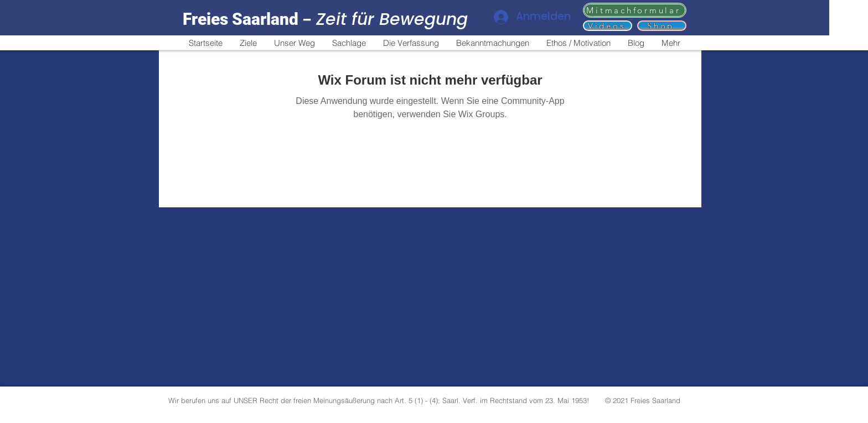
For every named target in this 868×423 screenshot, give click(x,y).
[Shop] (662, 26)
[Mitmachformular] (635, 10)
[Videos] (608, 26)
